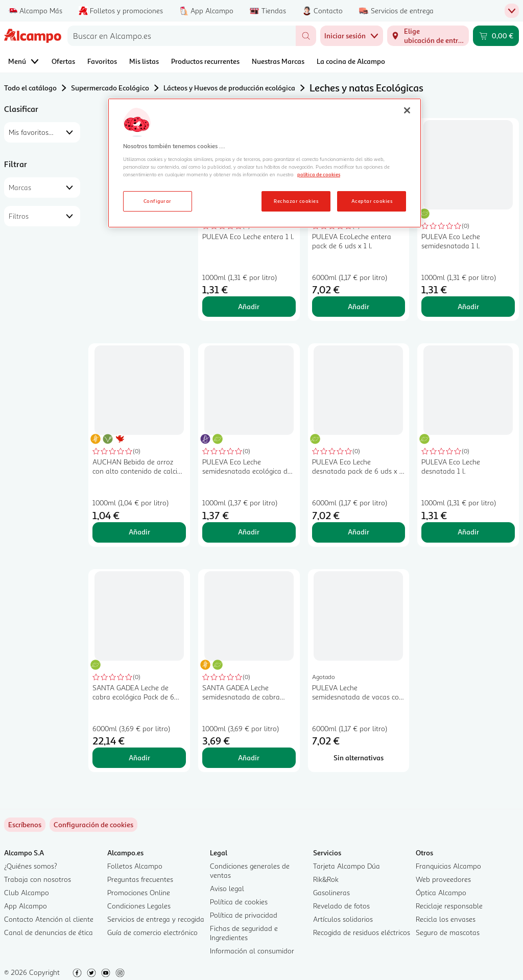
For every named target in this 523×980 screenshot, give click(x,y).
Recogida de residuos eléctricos (362, 932)
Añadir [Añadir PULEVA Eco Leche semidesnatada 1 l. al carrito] (468, 306)
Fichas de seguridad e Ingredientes (244, 933)
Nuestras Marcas (278, 61)
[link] (93, 825)
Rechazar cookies (296, 201)
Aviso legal (227, 888)
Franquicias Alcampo (448, 866)
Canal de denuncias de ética (49, 932)
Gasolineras (331, 892)
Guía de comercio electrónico (152, 932)
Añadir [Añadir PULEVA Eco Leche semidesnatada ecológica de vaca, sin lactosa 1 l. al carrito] (249, 532)
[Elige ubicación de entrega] (428, 36)
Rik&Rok (326, 879)
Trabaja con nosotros (38, 879)
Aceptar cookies (372, 201)
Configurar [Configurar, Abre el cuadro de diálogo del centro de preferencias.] (158, 201)
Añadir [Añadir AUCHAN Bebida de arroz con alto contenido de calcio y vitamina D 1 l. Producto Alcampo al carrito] (139, 532)
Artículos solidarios (343, 919)
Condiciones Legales (139, 906)
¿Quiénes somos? (31, 866)
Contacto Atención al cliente (49, 919)
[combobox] (182, 36)
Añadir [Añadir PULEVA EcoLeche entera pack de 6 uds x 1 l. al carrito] (359, 306)
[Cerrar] (407, 110)
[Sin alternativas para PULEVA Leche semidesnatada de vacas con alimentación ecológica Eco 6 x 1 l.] (359, 758)
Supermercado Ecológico (110, 88)
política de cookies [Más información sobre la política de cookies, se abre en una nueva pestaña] (319, 174)
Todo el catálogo (30, 88)
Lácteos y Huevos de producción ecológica (229, 88)
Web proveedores (443, 879)
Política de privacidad (244, 915)
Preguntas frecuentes (140, 879)
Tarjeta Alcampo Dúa (347, 866)
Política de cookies (239, 902)
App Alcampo (26, 906)
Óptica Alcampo (441, 892)
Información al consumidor (252, 951)
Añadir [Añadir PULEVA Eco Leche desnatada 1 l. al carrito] (468, 532)
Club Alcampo (27, 892)
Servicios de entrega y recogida (156, 919)
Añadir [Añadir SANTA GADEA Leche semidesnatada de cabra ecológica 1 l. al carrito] (249, 757)
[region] (265, 163)
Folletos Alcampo (135, 866)
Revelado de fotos (341, 906)
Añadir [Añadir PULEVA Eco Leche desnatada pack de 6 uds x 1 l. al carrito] (359, 532)
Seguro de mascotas (448, 932)
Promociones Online (139, 892)
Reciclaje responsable (449, 906)
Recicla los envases (446, 919)
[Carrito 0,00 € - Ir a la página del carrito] (496, 36)
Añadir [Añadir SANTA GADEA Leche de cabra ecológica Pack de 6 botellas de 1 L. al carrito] (139, 757)
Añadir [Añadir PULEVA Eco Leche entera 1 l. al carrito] (249, 306)
